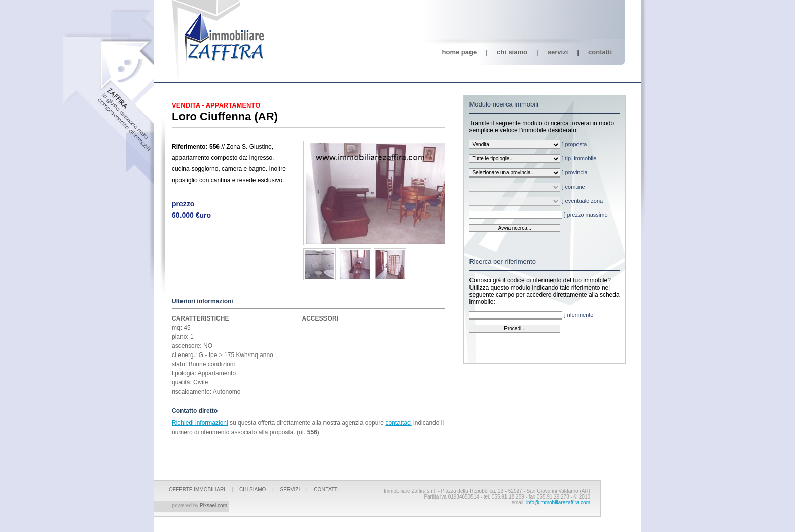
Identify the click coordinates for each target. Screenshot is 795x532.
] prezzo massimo (538, 215)
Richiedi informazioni (200, 423)
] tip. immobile (533, 159)
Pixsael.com (213, 505)
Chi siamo (512, 52)
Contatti (600, 52)
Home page (460, 52)
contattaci (398, 423)
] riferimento (531, 315)
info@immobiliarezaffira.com (558, 502)
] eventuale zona (536, 201)
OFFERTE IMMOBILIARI (197, 490)
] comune (527, 187)
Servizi (558, 52)
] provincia (528, 173)
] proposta (528, 145)
